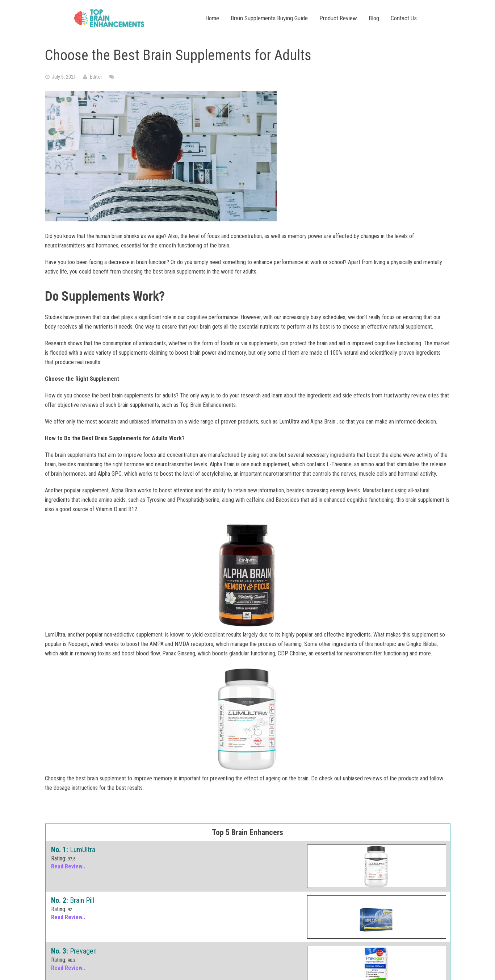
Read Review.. (68, 866)
